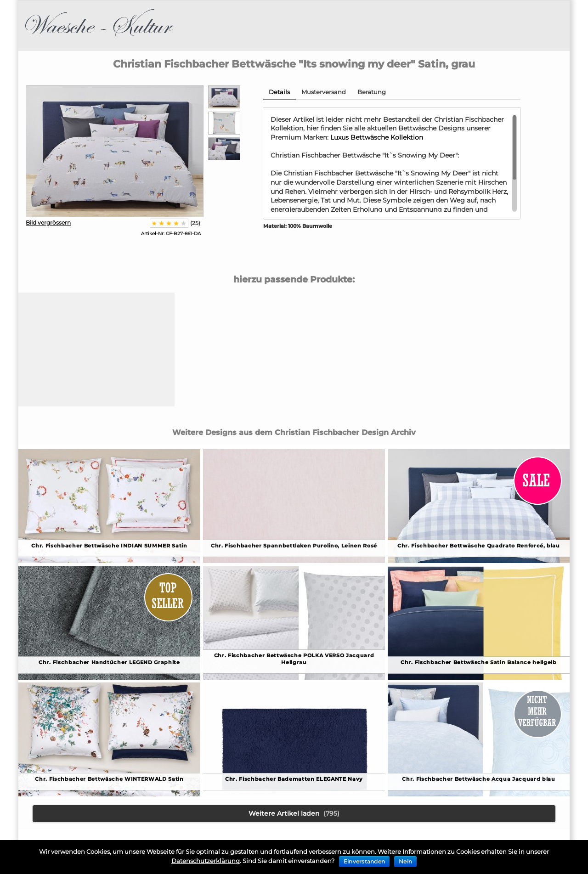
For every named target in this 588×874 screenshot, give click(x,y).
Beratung (372, 92)
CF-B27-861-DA (171, 234)
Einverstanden (364, 861)
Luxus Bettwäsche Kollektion (377, 137)
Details (279, 92)
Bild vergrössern (48, 223)
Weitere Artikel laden (294, 813)
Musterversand (324, 92)
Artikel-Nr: (153, 234)
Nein (405, 861)
